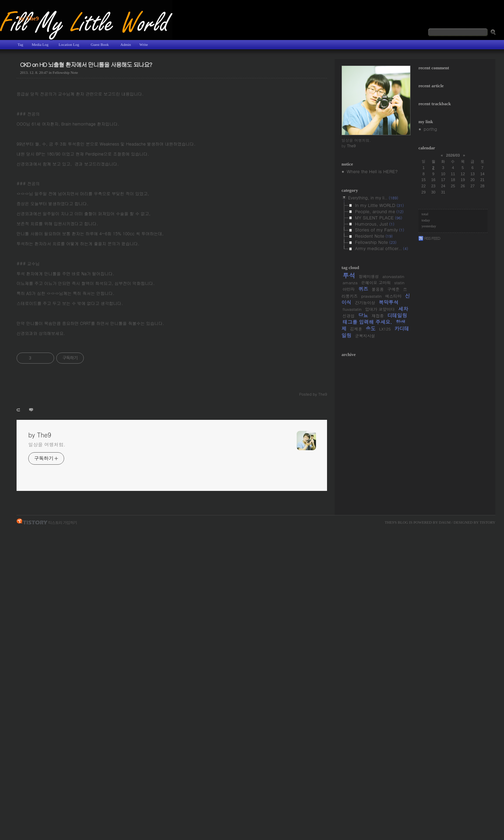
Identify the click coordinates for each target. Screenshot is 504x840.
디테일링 (397, 315)
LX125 (385, 329)
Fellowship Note (65, 72)
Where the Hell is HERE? (372, 171)
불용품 (378, 289)
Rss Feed (429, 238)
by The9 (29, 18)
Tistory (487, 522)
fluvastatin (352, 309)
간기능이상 (365, 303)
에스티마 (393, 296)
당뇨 (363, 315)
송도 (371, 328)
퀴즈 (363, 289)
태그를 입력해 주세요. (367, 322)
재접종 (378, 316)
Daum (445, 522)
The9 (389, 522)
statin (399, 283)
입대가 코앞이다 (380, 309)
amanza (350, 283)
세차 (403, 309)
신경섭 (349, 316)
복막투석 (389, 302)
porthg (430, 129)
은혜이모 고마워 (376, 283)
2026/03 (453, 155)
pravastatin (371, 296)
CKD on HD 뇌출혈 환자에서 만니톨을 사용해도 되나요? (86, 65)
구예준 (393, 289)
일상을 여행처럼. (47, 444)
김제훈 (356, 329)
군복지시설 (365, 336)
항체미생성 (369, 276)
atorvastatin (393, 276)
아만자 (349, 289)
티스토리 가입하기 (63, 522)
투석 (349, 275)
